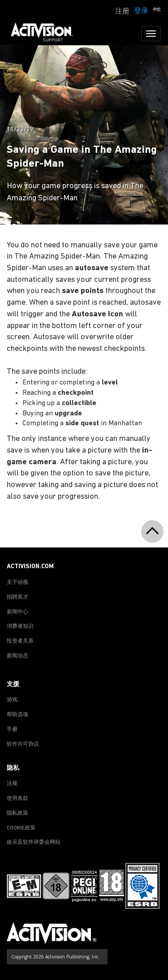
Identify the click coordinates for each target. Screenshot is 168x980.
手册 (12, 730)
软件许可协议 (23, 744)
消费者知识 (20, 626)
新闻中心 (17, 612)
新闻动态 (17, 656)
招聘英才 (17, 597)
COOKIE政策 (21, 828)
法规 (12, 784)
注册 (122, 12)
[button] (157, 10)
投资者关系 (20, 641)
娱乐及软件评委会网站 (34, 842)
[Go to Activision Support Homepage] (46, 34)
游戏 (12, 700)
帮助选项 (17, 715)
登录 (141, 11)
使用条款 (17, 799)
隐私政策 (17, 813)
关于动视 (17, 583)
